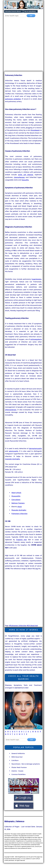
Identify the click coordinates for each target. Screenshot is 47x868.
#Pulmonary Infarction (18, 626)
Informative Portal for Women (13, 11)
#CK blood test (32, 626)
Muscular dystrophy (19, 510)
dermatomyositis (35, 448)
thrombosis (35, 130)
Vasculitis (25, 180)
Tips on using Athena (30, 11)
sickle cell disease (25, 175)
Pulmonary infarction (19, 514)
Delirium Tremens (18, 503)
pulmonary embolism (13, 99)
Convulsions (16, 500)
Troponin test (21, 540)
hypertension (36, 279)
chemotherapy (19, 177)
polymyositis (13, 451)
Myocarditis (16, 496)
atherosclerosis (11, 410)
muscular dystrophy (12, 459)
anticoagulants (36, 339)
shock (20, 507)
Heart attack (16, 493)
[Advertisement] (23, 45)
